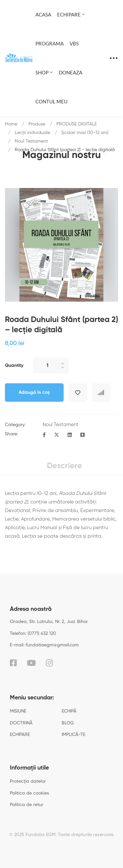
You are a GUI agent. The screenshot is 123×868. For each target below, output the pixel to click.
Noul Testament (31, 141)
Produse (37, 124)
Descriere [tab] (64, 466)
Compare (101, 393)
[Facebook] (44, 435)
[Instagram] (49, 663)
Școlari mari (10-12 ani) (85, 133)
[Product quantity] (51, 366)
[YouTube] (31, 663)
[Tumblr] (82, 435)
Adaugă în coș (34, 393)
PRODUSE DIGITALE (77, 124)
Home (11, 124)
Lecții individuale (32, 133)
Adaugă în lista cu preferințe (78, 393)
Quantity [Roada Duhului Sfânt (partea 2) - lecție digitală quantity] (14, 366)
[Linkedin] (70, 435)
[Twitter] (57, 435)
